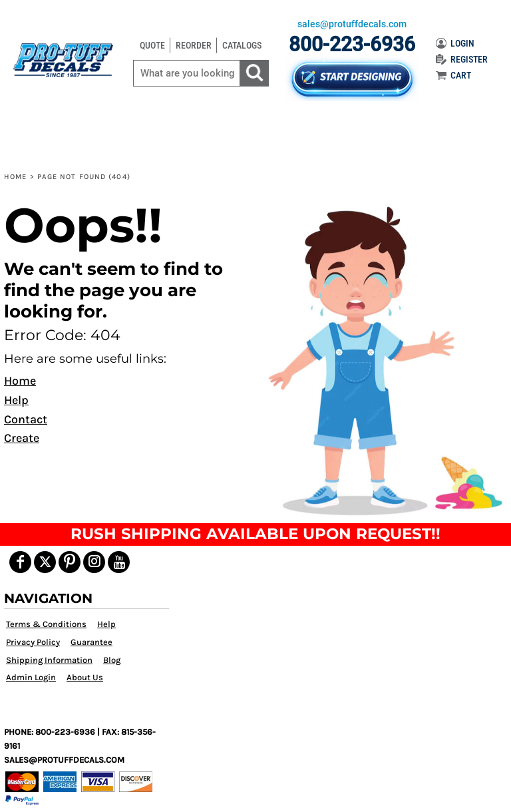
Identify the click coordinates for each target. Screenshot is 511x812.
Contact (26, 419)
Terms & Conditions (46, 624)
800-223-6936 (352, 44)
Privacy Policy (33, 642)
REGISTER (462, 59)
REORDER (194, 45)
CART (453, 75)
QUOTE (152, 45)
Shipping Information (49, 660)
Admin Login (31, 677)
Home (15, 177)
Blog (112, 660)
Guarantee (91, 642)
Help (16, 400)
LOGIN (455, 43)
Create (22, 438)
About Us (85, 677)
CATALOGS (242, 45)
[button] (382, 359)
